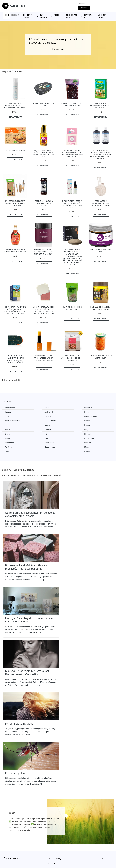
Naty (36, 425)
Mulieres (66, 433)
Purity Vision (96, 429)
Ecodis (94, 438)
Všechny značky (55, 845)
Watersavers (10, 408)
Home (7, 15)
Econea (65, 420)
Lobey (65, 438)
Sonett (36, 420)
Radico (65, 429)
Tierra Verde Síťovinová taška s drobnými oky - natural (101, 203)
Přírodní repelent (15, 759)
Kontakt (96, 855)
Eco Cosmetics (68, 416)
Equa (36, 412)
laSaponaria (10, 433)
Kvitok (65, 425)
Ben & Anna (39, 433)
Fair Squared (96, 433)
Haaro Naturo (11, 438)
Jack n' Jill (9, 412)
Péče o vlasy (57, 16)
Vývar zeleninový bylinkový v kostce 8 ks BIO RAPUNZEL (101, 106)
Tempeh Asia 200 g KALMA (15, 150)
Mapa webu (53, 855)
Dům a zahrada (44, 16)
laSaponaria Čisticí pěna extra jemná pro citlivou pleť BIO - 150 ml (15, 106)
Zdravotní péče (88, 16)
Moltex (36, 438)
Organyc (94, 412)
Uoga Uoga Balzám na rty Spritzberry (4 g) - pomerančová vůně (44, 358)
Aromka (8, 425)
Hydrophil (9, 429)
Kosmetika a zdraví (28, 16)
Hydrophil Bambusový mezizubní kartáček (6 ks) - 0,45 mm (15, 203)
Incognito (9, 420)
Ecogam (94, 408)
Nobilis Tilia (67, 408)
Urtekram (66, 412)
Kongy (36, 429)
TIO (92, 425)
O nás (95, 850)
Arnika (94, 420)
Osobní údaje (98, 845)
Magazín (51, 850)
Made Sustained (12, 416)
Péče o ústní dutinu (71, 16)
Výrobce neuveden (41, 416)
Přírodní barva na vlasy (19, 710)
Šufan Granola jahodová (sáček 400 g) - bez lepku (72, 358)
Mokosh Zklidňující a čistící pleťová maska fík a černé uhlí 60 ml (44, 252)
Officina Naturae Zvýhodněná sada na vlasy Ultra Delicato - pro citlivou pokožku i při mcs (101, 154)
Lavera (94, 416)
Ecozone (37, 408)
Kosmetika (16, 15)
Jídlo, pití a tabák (103, 16)
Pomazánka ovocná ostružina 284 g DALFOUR (44, 203)
